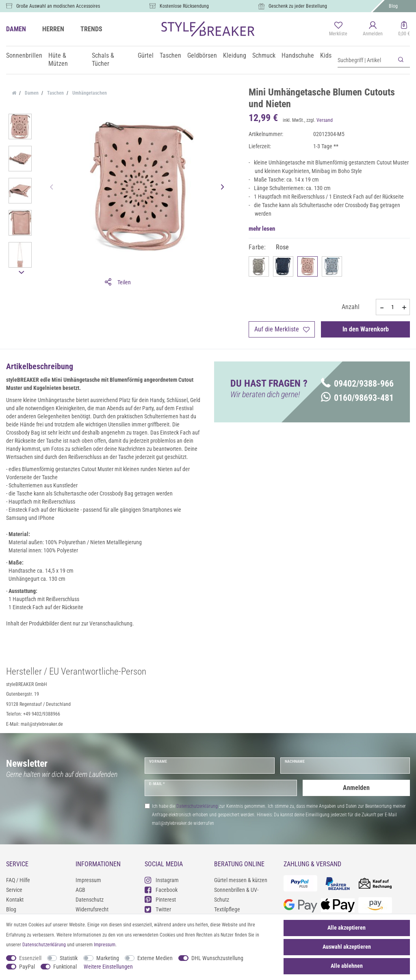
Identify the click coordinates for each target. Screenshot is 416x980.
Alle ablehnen (347, 966)
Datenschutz (90, 900)
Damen (31, 93)
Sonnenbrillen (24, 55)
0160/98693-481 (357, 398)
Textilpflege (227, 909)
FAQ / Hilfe (18, 880)
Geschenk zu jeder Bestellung (298, 6)
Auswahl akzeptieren (347, 947)
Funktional (65, 967)
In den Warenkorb (366, 329)
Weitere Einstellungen (108, 967)
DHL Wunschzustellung (217, 958)
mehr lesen (262, 229)
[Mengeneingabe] (393, 307)
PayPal (27, 967)
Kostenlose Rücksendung (184, 6)
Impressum (88, 880)
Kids (326, 55)
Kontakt (15, 900)
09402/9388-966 (357, 384)
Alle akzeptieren (347, 928)
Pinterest (160, 899)
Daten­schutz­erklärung (44, 945)
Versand (325, 120)
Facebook (161, 890)
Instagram (162, 880)
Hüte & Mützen (58, 59)
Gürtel (146, 55)
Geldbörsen (202, 55)
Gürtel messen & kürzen (241, 880)
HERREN (53, 29)
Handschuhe (298, 55)
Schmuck (264, 55)
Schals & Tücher (103, 59)
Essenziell (30, 958)
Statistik (69, 958)
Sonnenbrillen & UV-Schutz (236, 895)
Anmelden (356, 788)
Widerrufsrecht (92, 909)
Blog (393, 6)
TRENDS (91, 29)
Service (14, 890)
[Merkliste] (338, 29)
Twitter (158, 909)
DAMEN (16, 29)
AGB (80, 890)
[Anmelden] (373, 29)
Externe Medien (155, 958)
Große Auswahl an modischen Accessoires (58, 6)
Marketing (108, 958)
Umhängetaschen (89, 93)
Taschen (170, 55)
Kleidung (235, 55)
